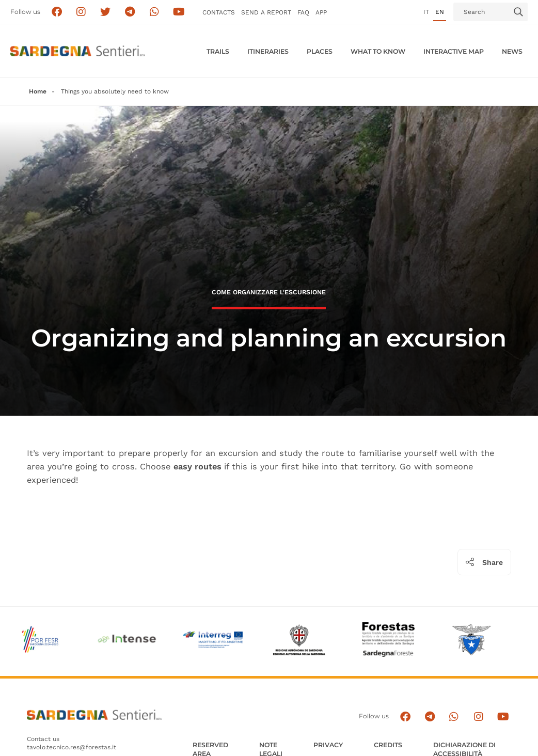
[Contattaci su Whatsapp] (155, 12)
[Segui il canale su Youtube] (179, 12)
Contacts (219, 12)
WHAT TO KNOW (378, 51)
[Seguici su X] (106, 12)
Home (38, 91)
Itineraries (268, 51)
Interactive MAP (454, 51)
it (426, 12)
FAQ (303, 12)
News (512, 51)
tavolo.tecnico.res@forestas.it (72, 747)
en (440, 12)
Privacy (328, 745)
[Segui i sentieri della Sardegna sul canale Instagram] (81, 12)
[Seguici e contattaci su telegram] (130, 12)
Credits (388, 745)
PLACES (320, 51)
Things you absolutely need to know (115, 91)
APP (321, 12)
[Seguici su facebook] (57, 12)
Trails (218, 51)
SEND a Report (266, 12)
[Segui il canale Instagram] (478, 716)
